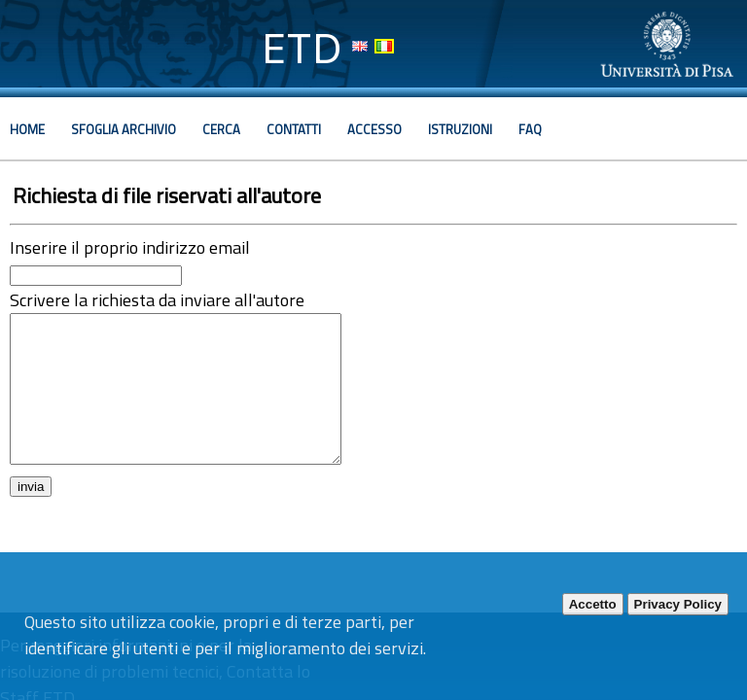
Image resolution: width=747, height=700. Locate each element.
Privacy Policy (678, 604)
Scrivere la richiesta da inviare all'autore (157, 300)
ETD (302, 48)
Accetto (593, 604)
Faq (530, 129)
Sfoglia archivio (124, 129)
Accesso (374, 129)
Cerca (221, 129)
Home (27, 129)
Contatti (294, 129)
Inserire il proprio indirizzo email (130, 247)
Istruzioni (460, 129)
